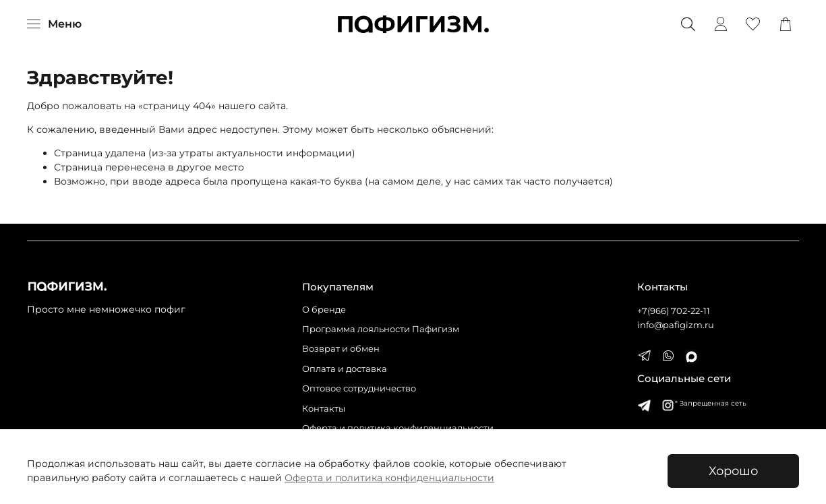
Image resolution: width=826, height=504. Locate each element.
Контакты (324, 409)
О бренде (324, 310)
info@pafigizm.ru (676, 325)
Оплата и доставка (345, 369)
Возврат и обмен (341, 349)
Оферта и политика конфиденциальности (389, 478)
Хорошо (733, 471)
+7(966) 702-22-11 (674, 311)
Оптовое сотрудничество (359, 388)
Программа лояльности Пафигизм (381, 329)
